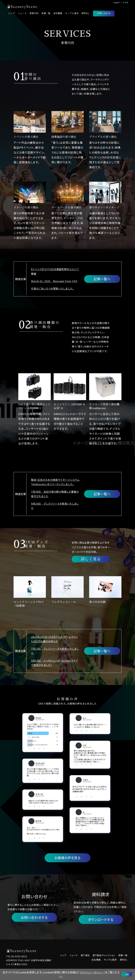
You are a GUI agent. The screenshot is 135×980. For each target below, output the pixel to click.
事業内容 (34, 13)
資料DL (85, 13)
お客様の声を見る (67, 858)
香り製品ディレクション (104, 955)
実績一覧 (46, 13)
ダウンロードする (101, 920)
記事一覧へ (102, 279)
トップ (12, 13)
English (117, 2)
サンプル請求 (72, 13)
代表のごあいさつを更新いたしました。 (52, 289)
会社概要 (58, 13)
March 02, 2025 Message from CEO (54, 281)
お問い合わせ (104, 13)
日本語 (126, 2)
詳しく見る (91, 559)
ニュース (22, 13)
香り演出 (85, 955)
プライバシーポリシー (91, 972)
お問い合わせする (34, 918)
